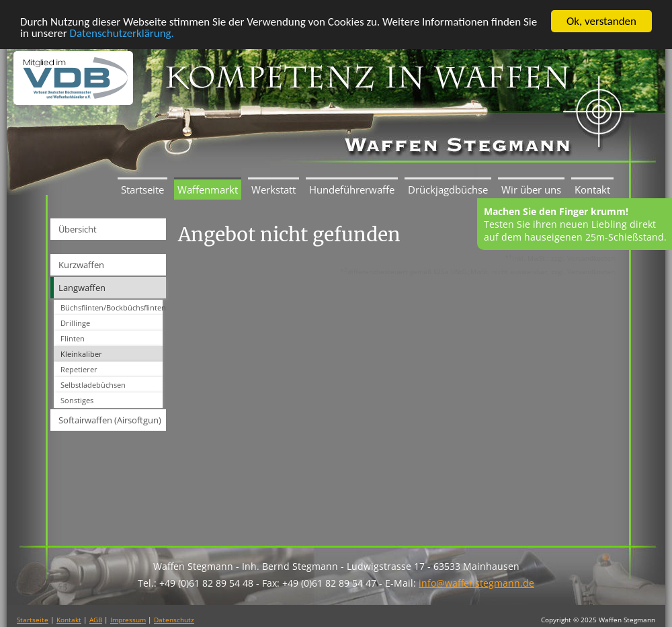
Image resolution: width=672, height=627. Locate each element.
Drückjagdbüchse (448, 190)
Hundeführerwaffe (352, 190)
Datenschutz (174, 620)
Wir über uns (531, 190)
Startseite (142, 190)
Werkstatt (274, 190)
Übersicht (78, 229)
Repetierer (79, 369)
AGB (96, 620)
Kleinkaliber (81, 354)
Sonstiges (77, 400)
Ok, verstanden (601, 21)
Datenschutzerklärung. (122, 33)
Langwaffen (82, 288)
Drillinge (75, 323)
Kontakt (592, 190)
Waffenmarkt (208, 190)
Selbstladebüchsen (93, 385)
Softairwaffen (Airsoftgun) (110, 420)
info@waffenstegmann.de (476, 583)
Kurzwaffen (81, 265)
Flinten (73, 338)
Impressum (128, 620)
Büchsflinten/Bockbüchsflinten (112, 307)
